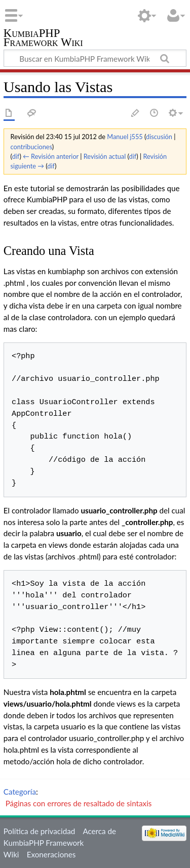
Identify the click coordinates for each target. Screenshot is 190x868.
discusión (159, 137)
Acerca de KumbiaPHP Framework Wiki (60, 843)
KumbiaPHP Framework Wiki (43, 39)
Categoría (20, 792)
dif (16, 156)
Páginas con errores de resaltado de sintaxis (79, 803)
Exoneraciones (51, 854)
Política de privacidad (39, 831)
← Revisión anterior (51, 156)
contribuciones (31, 147)
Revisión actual (105, 156)
